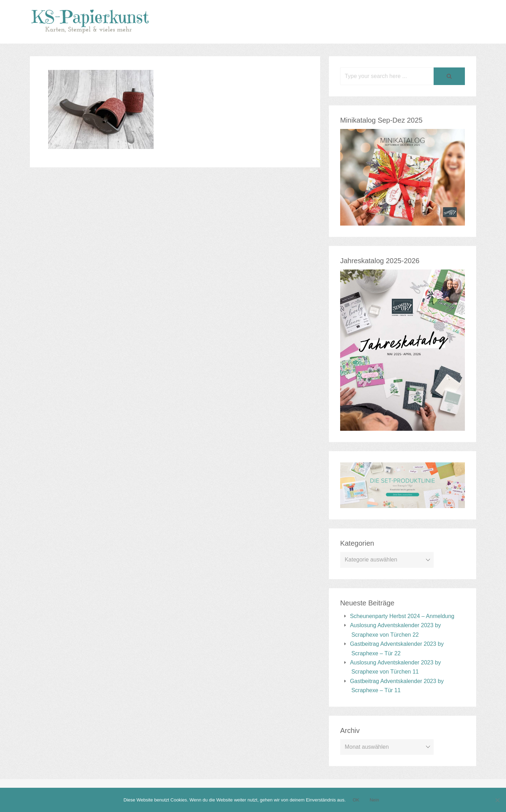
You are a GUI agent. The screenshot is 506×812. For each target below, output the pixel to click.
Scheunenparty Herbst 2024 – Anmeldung (402, 616)
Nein (374, 800)
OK (356, 800)
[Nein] (497, 800)
